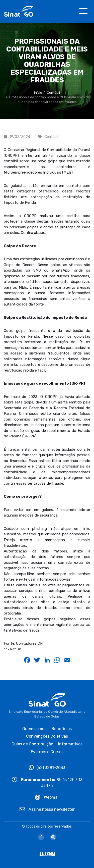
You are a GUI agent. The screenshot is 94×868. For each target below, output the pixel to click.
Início (38, 93)
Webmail (47, 797)
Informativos (70, 744)
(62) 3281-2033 (47, 768)
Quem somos (34, 729)
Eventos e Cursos (47, 752)
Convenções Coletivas (47, 736)
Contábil (53, 93)
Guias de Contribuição (32, 744)
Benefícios (62, 729)
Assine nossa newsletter (47, 809)
